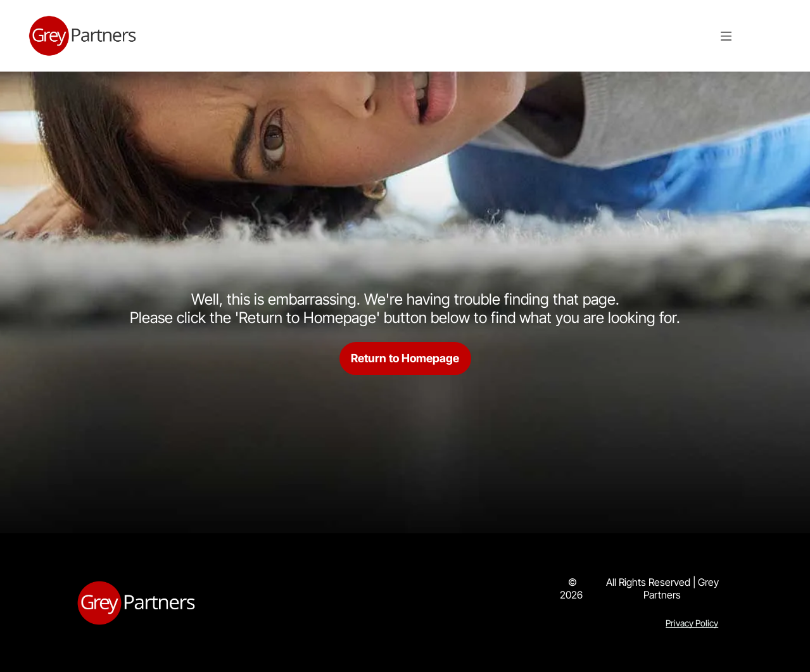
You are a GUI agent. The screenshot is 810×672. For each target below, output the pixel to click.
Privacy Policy (692, 623)
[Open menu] (726, 36)
